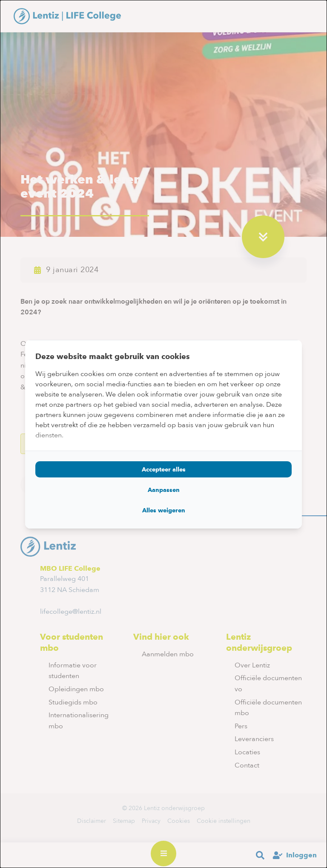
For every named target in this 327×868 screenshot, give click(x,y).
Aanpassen (164, 490)
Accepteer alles (164, 469)
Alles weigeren (164, 510)
